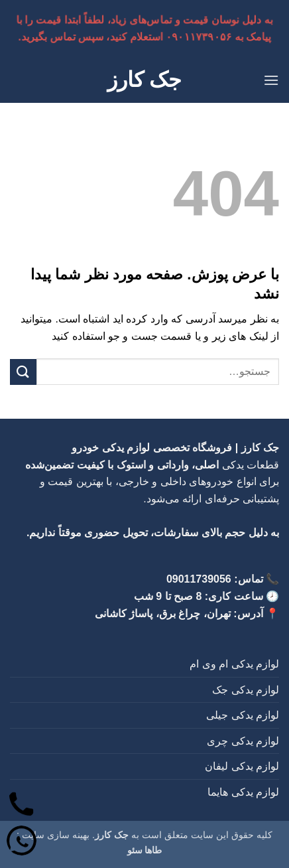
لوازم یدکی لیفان (242, 766)
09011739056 (199, 579)
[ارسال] (23, 372)
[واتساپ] (22, 843)
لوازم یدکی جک (246, 690)
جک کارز (145, 80)
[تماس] (22, 807)
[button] (271, 80)
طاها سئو (145, 850)
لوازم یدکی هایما (243, 792)
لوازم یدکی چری (243, 741)
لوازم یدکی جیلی (243, 715)
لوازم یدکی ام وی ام (234, 664)
